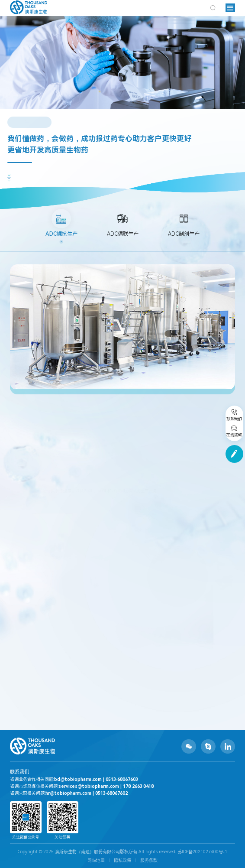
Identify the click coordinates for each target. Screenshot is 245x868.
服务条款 (149, 860)
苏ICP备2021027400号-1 (202, 852)
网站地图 (96, 860)
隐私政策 (122, 860)
